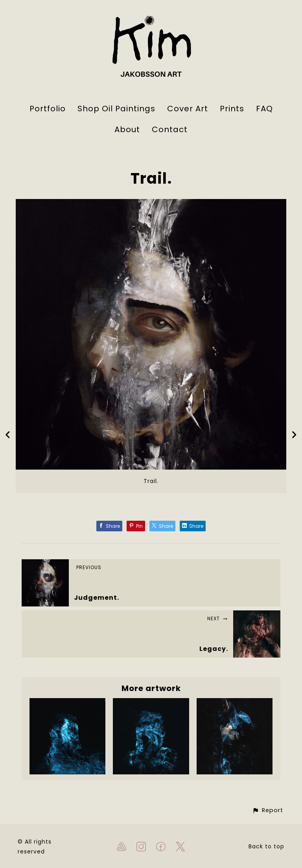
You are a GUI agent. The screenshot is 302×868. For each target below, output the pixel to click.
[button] (268, 810)
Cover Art (188, 109)
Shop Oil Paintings (116, 109)
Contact (170, 129)
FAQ (264, 109)
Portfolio (48, 109)
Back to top (266, 846)
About (127, 129)
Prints (232, 109)
